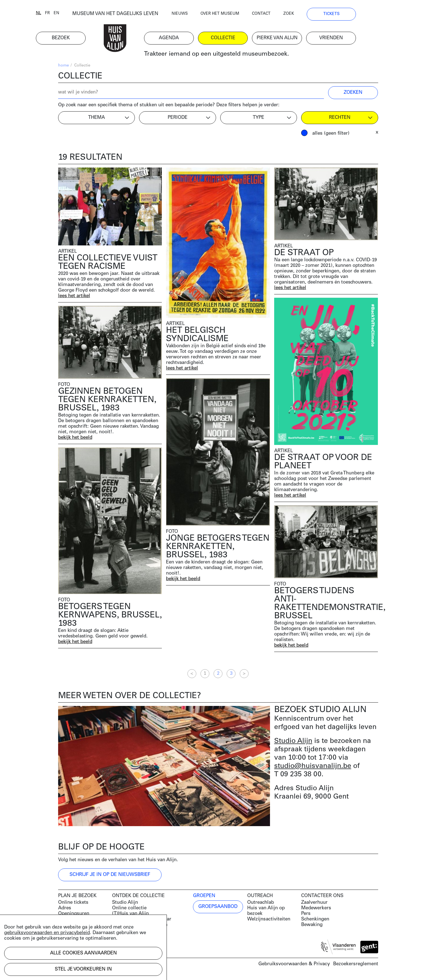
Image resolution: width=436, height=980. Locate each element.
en (79, 15)
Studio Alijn (293, 742)
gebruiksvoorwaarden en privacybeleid (47, 933)
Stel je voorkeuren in (83, 969)
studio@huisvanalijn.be (313, 767)
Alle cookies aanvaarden (83, 953)
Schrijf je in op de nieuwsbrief (110, 876)
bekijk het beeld (75, 439)
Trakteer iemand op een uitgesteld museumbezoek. (238, 56)
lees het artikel (74, 297)
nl (61, 15)
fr (70, 15)
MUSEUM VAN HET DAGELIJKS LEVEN (138, 15)
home (64, 67)
